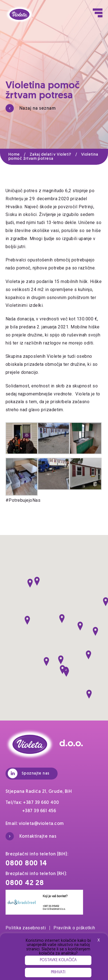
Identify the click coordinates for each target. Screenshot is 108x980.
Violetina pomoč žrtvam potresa (53, 157)
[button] (37, 581)
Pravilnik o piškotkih (74, 928)
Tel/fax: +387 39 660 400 (32, 803)
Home (19, 155)
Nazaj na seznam (31, 108)
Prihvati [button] (58, 972)
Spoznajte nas (29, 774)
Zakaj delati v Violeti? (55, 155)
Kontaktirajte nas (31, 836)
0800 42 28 (25, 883)
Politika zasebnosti (28, 928)
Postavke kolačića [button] (58, 960)
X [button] (99, 941)
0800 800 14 (26, 864)
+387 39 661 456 (39, 811)
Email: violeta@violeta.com (35, 824)
